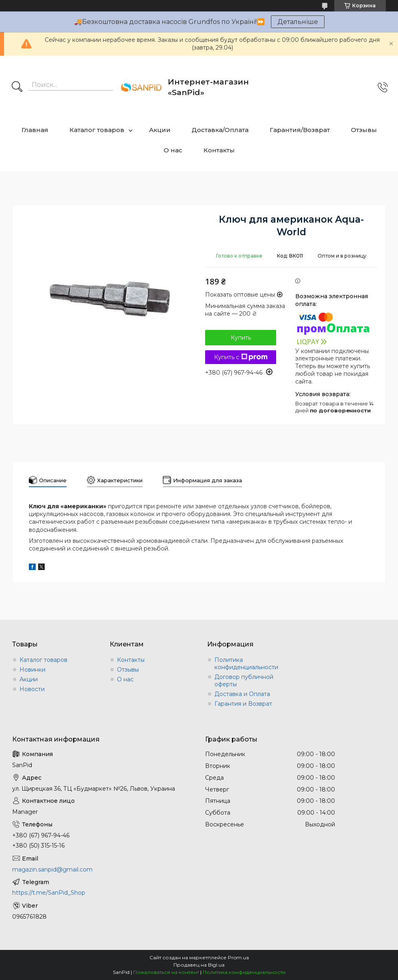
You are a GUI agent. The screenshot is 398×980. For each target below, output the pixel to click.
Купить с (241, 357)
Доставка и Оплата (242, 694)
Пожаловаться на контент (166, 972)
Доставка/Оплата (220, 130)
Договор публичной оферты (244, 681)
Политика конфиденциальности (246, 663)
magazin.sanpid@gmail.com (52, 869)
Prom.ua (238, 957)
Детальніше (298, 22)
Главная (35, 130)
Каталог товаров (97, 130)
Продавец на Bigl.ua (199, 965)
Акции (160, 130)
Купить (241, 338)
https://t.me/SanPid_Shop (49, 893)
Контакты (219, 150)
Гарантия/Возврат (300, 130)
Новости (32, 689)
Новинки (32, 670)
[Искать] (17, 87)
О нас (173, 150)
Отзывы (364, 130)
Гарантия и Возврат (243, 704)
